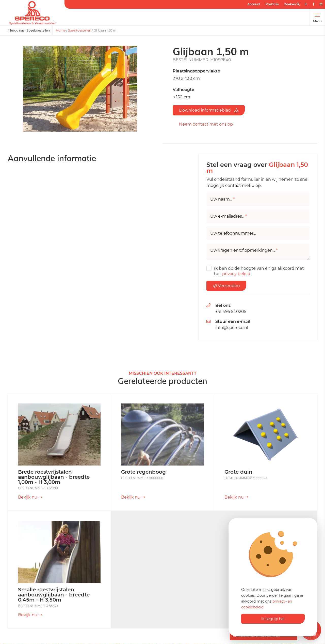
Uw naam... (222, 199)
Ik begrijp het (273, 619)
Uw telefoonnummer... (233, 233)
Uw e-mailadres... (229, 216)
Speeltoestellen (80, 30)
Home (61, 30)
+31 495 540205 (231, 312)
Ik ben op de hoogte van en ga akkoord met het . (259, 271)
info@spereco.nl (232, 328)
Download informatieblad (209, 110)
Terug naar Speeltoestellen (29, 30)
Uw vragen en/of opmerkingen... (244, 250)
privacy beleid (236, 274)
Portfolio (272, 4)
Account (254, 4)
